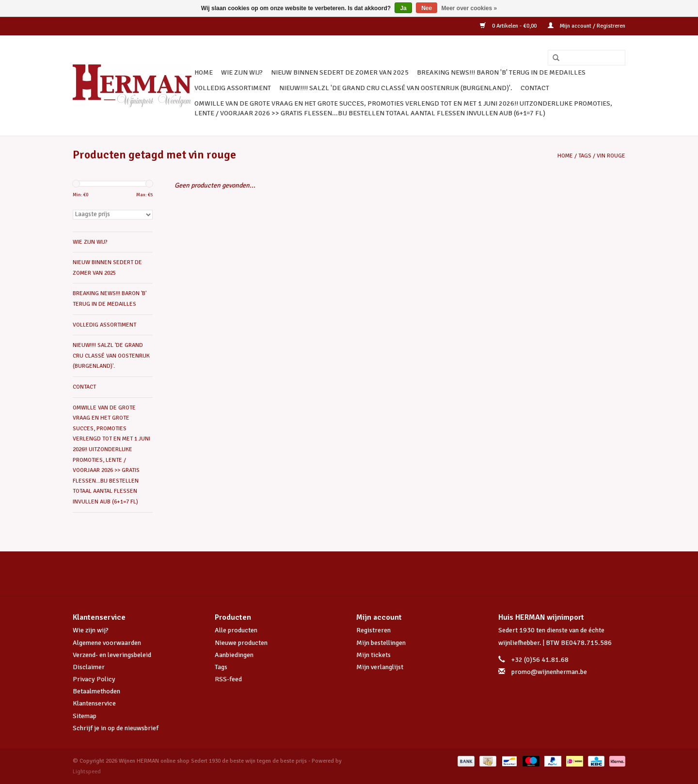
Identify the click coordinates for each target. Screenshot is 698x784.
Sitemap (85, 716)
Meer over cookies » (469, 8)
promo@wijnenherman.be (549, 672)
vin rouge (611, 156)
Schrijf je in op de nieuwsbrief (116, 728)
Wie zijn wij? (91, 630)
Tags (585, 156)
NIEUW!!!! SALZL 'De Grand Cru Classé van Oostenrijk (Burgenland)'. (396, 88)
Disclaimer (89, 667)
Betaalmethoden (96, 691)
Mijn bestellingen (381, 643)
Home (204, 72)
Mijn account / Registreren (587, 26)
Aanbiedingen (234, 655)
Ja (403, 8)
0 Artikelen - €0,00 (509, 26)
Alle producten (236, 630)
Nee (427, 8)
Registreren (373, 630)
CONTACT (535, 88)
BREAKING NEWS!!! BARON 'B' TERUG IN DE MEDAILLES (501, 72)
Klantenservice (94, 703)
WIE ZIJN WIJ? (242, 72)
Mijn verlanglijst (380, 667)
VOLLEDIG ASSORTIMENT (233, 88)
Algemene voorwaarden (107, 643)
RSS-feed (228, 679)
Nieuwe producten (241, 643)
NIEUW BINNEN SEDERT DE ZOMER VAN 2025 (340, 72)
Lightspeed (87, 772)
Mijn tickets (373, 655)
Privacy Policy (94, 679)
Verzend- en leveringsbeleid (112, 655)
